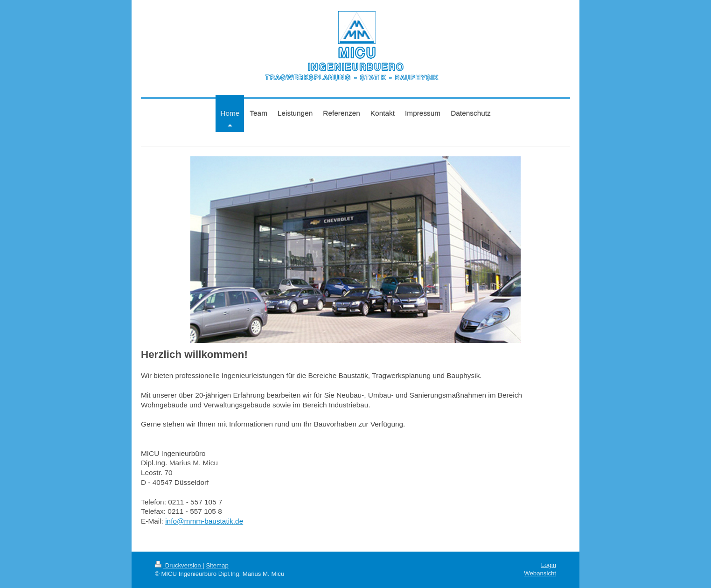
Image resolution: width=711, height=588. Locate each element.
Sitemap (217, 565)
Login (549, 565)
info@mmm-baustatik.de (204, 521)
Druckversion (179, 565)
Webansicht (540, 573)
